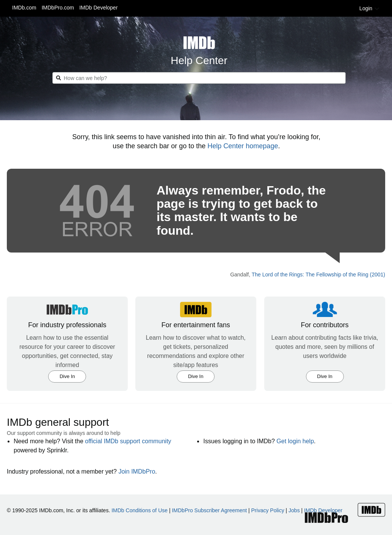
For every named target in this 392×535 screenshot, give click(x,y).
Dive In (67, 376)
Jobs (294, 510)
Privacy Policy (268, 510)
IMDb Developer (98, 8)
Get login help (295, 441)
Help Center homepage (243, 146)
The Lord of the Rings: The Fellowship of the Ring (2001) (318, 275)
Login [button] (370, 8)
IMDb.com (24, 8)
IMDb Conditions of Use (140, 510)
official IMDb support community (128, 441)
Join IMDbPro (137, 471)
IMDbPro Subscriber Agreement (209, 510)
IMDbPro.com (58, 8)
